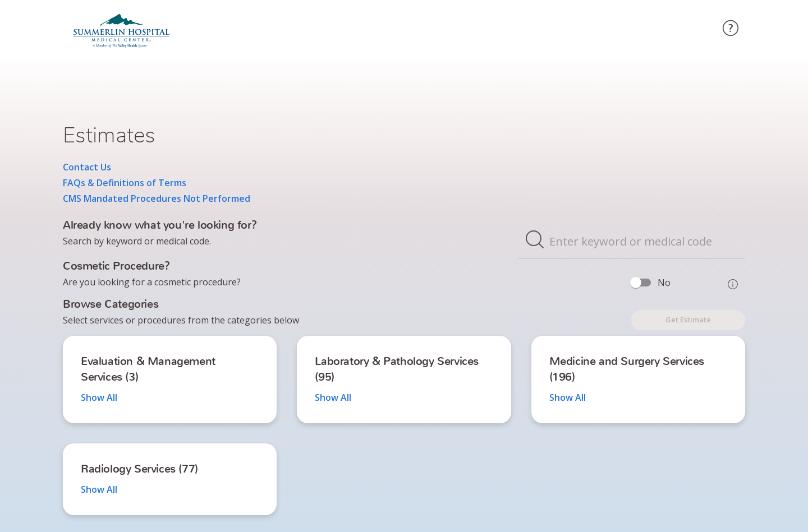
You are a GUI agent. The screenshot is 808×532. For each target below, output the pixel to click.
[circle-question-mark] (731, 30)
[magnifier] (535, 241)
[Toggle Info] (733, 284)
